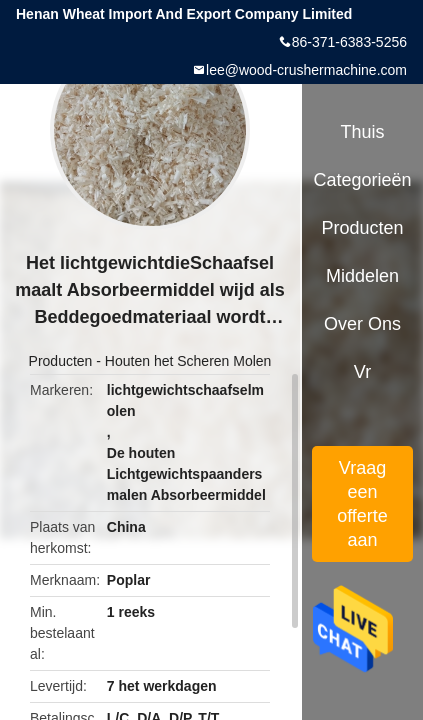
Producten (61, 361)
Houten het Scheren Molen (188, 361)
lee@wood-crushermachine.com (306, 70)
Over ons (362, 324)
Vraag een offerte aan (362, 504)
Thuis (362, 132)
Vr (362, 372)
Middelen (362, 276)
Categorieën (362, 180)
